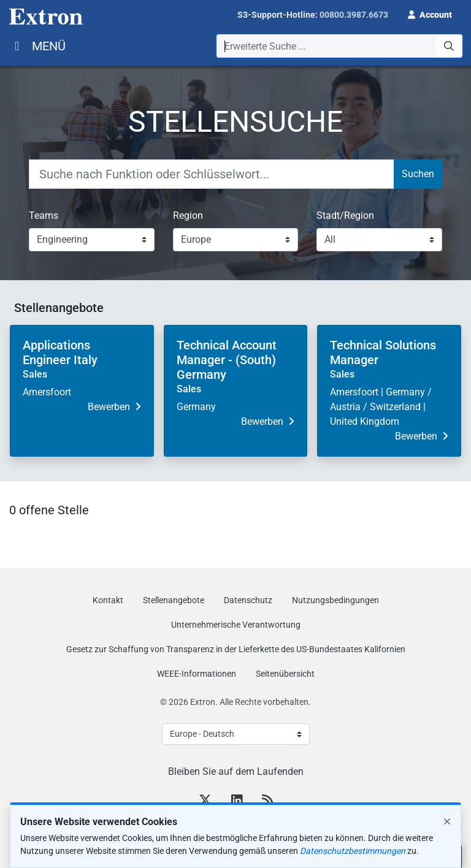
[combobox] (339, 46)
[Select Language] (236, 734)
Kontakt (108, 600)
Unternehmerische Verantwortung (236, 625)
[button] (430, 13)
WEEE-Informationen (197, 674)
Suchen (418, 174)
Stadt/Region (345, 215)
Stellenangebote (174, 600)
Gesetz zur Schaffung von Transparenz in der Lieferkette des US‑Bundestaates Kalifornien (236, 649)
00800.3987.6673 (354, 15)
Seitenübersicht (285, 674)
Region (188, 215)
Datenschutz (248, 600)
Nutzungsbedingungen (335, 600)
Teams (44, 215)
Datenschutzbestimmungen (353, 858)
